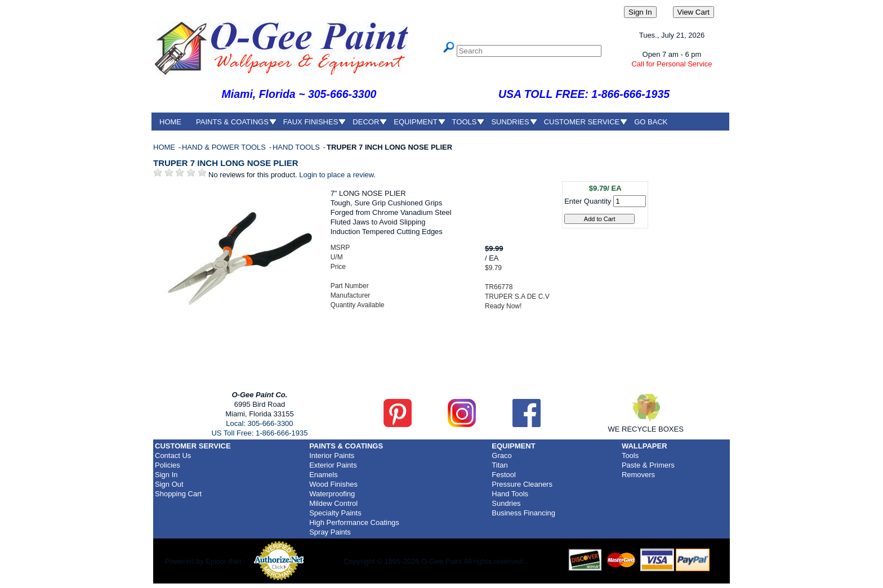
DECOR (366, 122)
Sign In (166, 475)
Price (338, 267)
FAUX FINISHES (311, 122)
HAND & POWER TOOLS (225, 147)
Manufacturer (351, 295)
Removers (638, 475)
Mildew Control (333, 503)
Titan (500, 465)
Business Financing (523, 513)
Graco (501, 455)
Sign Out (169, 484)
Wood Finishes (333, 484)
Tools (630, 455)
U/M (337, 257)
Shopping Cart (178, 494)
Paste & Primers (648, 465)
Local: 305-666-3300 (259, 423)
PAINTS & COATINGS (232, 122)
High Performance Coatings (354, 522)
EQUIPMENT (415, 122)
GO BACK (651, 122)
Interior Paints (332, 455)
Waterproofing (332, 494)
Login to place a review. (337, 175)
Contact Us (173, 455)
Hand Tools (510, 494)
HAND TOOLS (297, 147)
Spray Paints (330, 532)
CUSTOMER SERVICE (582, 122)
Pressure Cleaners (522, 484)
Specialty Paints (335, 513)
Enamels (324, 475)
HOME (170, 122)
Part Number (350, 286)
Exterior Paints (333, 465)
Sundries (506, 503)
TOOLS (465, 122)
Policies (168, 465)
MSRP (340, 248)
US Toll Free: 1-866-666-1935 (259, 433)
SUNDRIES (510, 122)
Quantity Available (358, 305)
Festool (504, 475)
